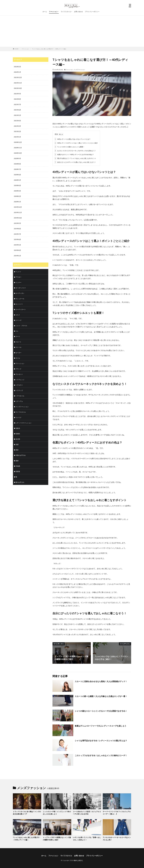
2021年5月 (17, 115)
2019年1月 (17, 256)
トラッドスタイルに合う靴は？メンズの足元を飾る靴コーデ (27, 813)
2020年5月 (17, 180)
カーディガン (20, 293)
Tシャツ (18, 272)
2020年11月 (18, 148)
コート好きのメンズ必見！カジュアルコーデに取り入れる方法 (87, 813)
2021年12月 (18, 77)
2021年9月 (17, 94)
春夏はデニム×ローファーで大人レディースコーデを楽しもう (101, 726)
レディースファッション (24, 423)
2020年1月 (17, 202)
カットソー (19, 304)
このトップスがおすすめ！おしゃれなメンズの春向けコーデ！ (101, 755)
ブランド (18, 369)
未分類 (18, 439)
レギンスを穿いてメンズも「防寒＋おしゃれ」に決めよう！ (87, 839)
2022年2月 (17, 67)
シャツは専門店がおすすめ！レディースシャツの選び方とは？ (101, 741)
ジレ (17, 331)
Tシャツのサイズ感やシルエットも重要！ (69, 147)
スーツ (18, 336)
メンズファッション (79, 70)
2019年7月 (17, 234)
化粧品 (18, 428)
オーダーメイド (21, 288)
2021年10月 (18, 88)
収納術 (18, 434)
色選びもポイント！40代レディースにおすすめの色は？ (74, 154)
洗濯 (17, 444)
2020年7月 (17, 169)
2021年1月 (17, 137)
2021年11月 (18, 83)
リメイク (18, 417)
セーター (18, 353)
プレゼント (19, 374)
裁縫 (17, 461)
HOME (17, 49)
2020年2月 (17, 196)
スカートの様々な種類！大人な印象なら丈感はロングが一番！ (101, 696)
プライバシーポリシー (92, 12)
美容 (17, 450)
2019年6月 (17, 239)
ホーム (45, 12)
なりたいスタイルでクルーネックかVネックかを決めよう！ (75, 151)
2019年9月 (17, 223)
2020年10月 (18, 153)
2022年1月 (17, 72)
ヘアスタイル (20, 396)
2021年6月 (17, 110)
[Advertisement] (72, 31)
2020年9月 (17, 158)
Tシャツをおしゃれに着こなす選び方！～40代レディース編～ (49, 49)
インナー (18, 282)
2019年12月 (18, 207)
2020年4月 (17, 185)
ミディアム (19, 401)
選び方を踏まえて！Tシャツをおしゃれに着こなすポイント (75, 158)
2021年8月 (17, 99)
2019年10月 (18, 218)
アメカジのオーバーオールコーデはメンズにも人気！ (117, 839)
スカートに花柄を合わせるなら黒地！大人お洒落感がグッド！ (101, 681)
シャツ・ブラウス (21, 326)
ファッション (53, 12)
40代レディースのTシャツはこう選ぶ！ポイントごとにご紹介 (76, 143)
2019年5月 (17, 245)
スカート (18, 342)
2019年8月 (17, 229)
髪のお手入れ (20, 482)
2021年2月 (17, 131)
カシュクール (20, 299)
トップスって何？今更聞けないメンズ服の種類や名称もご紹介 (57, 839)
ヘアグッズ (19, 390)
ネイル (18, 358)
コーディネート (21, 309)
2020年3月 (17, 191)
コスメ (18, 315)
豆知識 (18, 466)
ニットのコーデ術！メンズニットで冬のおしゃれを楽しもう (57, 813)
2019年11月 (18, 212)
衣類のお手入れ (21, 455)
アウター (18, 277)
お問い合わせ (78, 12)
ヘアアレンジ (20, 380)
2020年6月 (17, 175)
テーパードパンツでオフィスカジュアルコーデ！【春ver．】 (117, 813)
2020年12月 (18, 142)
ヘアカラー (19, 385)
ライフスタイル (66, 12)
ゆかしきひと (78, 860)
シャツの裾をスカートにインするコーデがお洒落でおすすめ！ (101, 711)
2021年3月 (17, 126)
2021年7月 (17, 104)
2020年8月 (17, 164)
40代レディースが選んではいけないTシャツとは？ (72, 139)
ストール (18, 347)
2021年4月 (17, 121)
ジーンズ (18, 320)
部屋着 (18, 471)
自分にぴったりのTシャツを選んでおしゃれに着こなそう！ (75, 162)
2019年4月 (17, 250)
